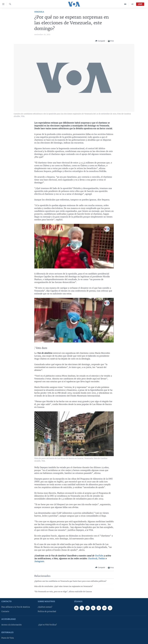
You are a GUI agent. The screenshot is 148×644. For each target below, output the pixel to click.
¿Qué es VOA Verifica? (47, 625)
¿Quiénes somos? (45, 607)
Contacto (5, 611)
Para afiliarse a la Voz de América (16, 607)
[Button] (100, 41)
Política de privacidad (47, 611)
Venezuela (39, 12)
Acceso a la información (12, 625)
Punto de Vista (8, 638)
